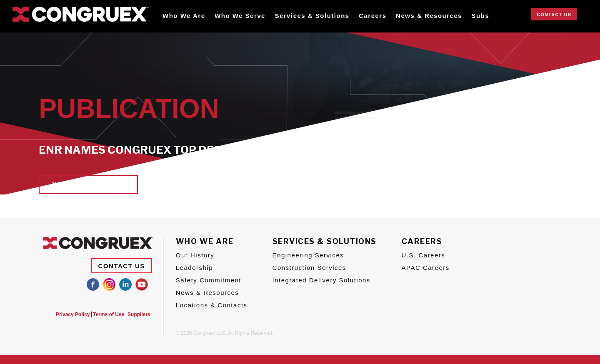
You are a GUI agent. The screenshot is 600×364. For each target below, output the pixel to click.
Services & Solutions (312, 16)
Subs (481, 16)
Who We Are (184, 16)
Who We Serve (240, 16)
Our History (195, 255)
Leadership (194, 268)
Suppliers (139, 314)
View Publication (88, 184)
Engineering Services (308, 255)
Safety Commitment (209, 280)
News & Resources (429, 16)
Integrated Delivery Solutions (321, 280)
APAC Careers (426, 268)
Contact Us (554, 15)
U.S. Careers (424, 255)
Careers (372, 16)
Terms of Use (105, 314)
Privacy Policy (66, 314)
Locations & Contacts (212, 305)
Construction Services (309, 268)
